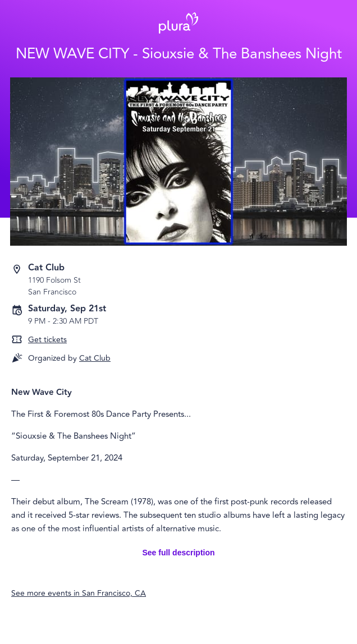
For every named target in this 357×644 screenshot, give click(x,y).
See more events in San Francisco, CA (79, 593)
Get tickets (47, 340)
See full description (178, 553)
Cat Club (95, 358)
